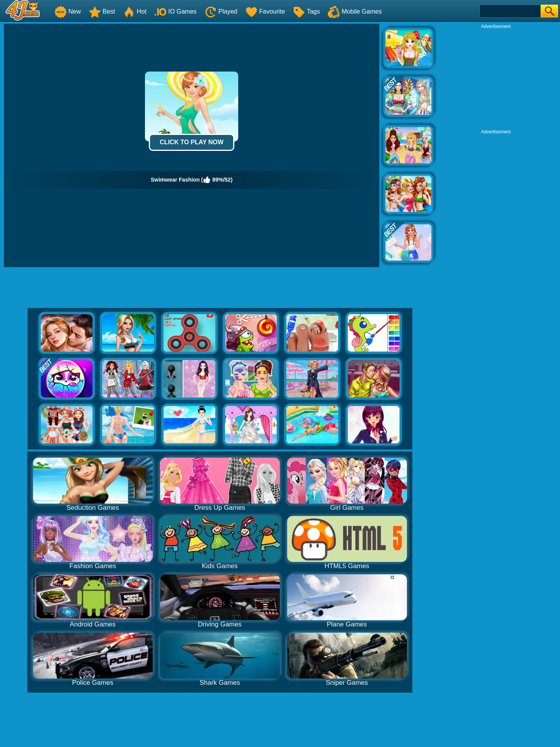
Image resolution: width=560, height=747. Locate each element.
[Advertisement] (496, 78)
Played (221, 11)
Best (102, 11)
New (68, 11)
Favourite (265, 11)
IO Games (175, 11)
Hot (135, 11)
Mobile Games (355, 11)
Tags (306, 11)
